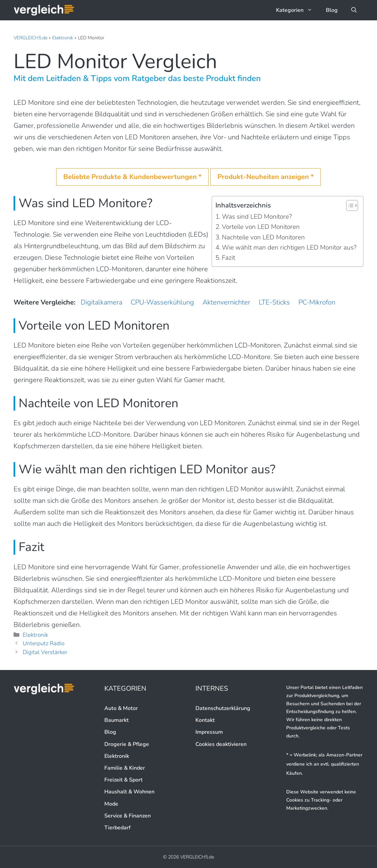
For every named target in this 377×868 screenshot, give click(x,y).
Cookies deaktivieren (221, 744)
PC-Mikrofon (317, 302)
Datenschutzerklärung (223, 708)
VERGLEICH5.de (30, 38)
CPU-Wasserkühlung (162, 302)
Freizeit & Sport (123, 780)
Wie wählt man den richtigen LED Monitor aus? (289, 248)
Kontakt (205, 720)
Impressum (209, 732)
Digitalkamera (101, 302)
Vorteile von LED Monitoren (261, 227)
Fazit (228, 258)
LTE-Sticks (274, 302)
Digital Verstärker (45, 652)
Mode (111, 804)
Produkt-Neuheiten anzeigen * (266, 177)
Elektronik (63, 38)
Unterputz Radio (44, 643)
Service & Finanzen (128, 816)
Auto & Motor (121, 708)
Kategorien (298, 10)
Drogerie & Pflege (127, 744)
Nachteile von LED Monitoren (263, 237)
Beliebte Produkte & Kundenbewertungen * (132, 177)
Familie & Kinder (125, 768)
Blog (332, 10)
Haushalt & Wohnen (129, 792)
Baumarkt (117, 720)
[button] (354, 10)
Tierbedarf (118, 828)
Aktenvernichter (226, 302)
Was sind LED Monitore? (257, 217)
